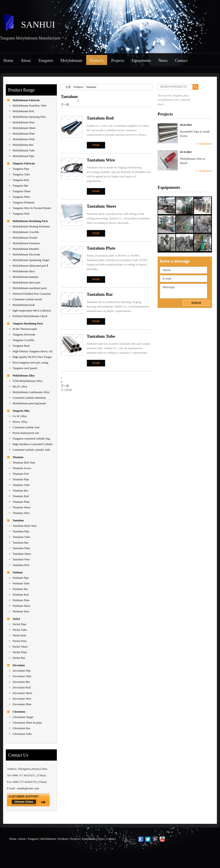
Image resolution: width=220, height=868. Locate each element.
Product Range (21, 90)
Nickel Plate (20, 652)
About (26, 61)
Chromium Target (23, 717)
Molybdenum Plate (24, 134)
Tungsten (46, 61)
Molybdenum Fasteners (26, 243)
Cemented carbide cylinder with (31, 450)
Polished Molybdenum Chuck (30, 316)
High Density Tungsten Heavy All (32, 351)
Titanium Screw (22, 468)
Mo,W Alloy (20, 386)
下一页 (65, 105)
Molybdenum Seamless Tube (30, 106)
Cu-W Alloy (20, 416)
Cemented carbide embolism (29, 398)
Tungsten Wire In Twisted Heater (32, 208)
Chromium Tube (22, 734)
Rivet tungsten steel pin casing (30, 362)
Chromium (19, 712)
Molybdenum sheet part (26, 282)
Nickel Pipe (19, 624)
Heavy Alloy (20, 422)
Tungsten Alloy (21, 411)
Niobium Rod (21, 595)
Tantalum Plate (21, 548)
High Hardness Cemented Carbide (33, 444)
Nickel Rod (19, 635)
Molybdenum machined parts (30, 288)
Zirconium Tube (22, 676)
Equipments (141, 61)
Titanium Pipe (21, 479)
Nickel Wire (20, 641)
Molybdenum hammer (26, 277)
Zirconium (19, 665)
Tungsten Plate (21, 197)
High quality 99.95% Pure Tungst (32, 357)
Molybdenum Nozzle (25, 238)
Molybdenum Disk (24, 139)
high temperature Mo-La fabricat (32, 310)
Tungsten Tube (21, 174)
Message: (184, 291)
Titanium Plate (21, 502)
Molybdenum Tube (24, 150)
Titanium (18, 457)
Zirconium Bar (21, 682)
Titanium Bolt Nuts (24, 462)
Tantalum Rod (21, 565)
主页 (68, 87)
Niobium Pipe (21, 578)
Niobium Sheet (21, 606)
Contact (181, 61)
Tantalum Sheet (22, 554)
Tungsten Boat (21, 346)
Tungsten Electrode (24, 334)
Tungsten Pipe (21, 169)
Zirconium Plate (22, 704)
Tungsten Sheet (22, 191)
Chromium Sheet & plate (27, 723)
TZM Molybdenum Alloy (27, 381)
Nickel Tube (20, 630)
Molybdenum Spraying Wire (29, 117)
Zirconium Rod (22, 687)
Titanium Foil (21, 474)
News (163, 61)
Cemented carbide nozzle (27, 299)
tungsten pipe (181, 95)
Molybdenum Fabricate (26, 100)
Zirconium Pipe (22, 671)
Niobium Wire (21, 611)
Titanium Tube (21, 485)
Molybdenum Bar (23, 145)
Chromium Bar (21, 728)
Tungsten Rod (21, 180)
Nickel (16, 619)
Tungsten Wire (21, 214)
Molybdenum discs (24, 271)
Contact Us (18, 755)
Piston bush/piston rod (26, 433)
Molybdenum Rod (23, 111)
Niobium (18, 572)
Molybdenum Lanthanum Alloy (31, 392)
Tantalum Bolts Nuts (25, 526)
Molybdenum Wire (24, 122)
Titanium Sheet (21, 507)
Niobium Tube (21, 583)
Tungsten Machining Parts (28, 324)
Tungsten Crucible (23, 340)
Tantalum (18, 520)
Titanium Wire (21, 513)
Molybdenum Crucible (26, 232)
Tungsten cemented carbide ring (31, 438)
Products (97, 61)
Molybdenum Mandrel (26, 249)
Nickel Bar (19, 658)
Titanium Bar (20, 491)
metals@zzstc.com (28, 788)
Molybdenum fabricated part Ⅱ (30, 266)
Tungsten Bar (20, 186)
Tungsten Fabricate (24, 163)
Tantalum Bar (21, 543)
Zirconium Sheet (22, 693)
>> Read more (203, 144)
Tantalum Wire (21, 559)
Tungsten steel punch (25, 368)
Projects (118, 61)
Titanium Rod (21, 496)
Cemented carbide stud (26, 427)
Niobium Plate (21, 600)
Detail (96, 145)
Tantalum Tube (21, 537)
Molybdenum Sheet (24, 128)
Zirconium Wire (22, 699)
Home (8, 61)
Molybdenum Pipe (23, 156)
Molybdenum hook (24, 305)
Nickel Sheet (20, 647)
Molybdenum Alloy (24, 376)
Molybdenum (71, 61)
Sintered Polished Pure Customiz (32, 294)
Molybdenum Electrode (26, 254)
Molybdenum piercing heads (29, 403)
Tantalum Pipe (21, 531)
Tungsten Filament (23, 202)
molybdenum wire (168, 100)
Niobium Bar (20, 589)
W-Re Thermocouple (25, 329)
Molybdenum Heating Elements (31, 226)
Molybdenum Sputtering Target (31, 260)
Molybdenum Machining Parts (30, 221)
